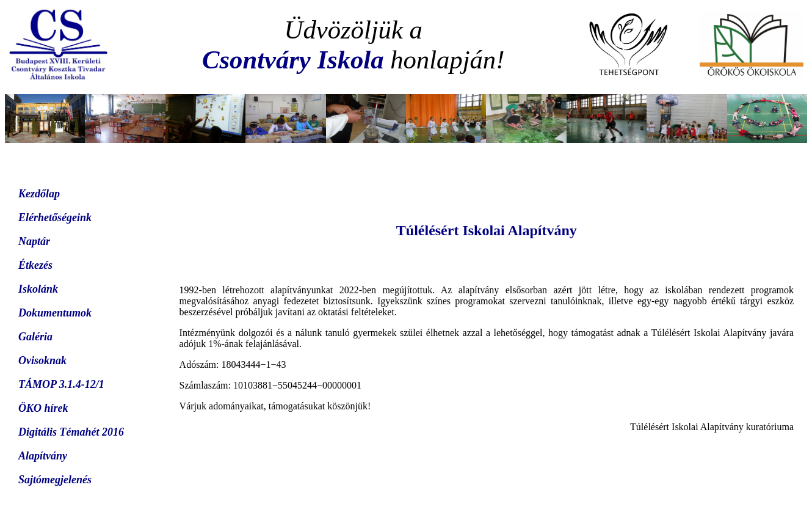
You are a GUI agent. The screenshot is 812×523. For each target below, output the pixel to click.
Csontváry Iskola (293, 60)
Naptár (34, 241)
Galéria (35, 337)
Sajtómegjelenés (55, 480)
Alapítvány (43, 456)
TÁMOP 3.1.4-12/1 (61, 384)
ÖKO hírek (43, 408)
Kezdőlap (39, 194)
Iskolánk (38, 289)
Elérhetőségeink (55, 218)
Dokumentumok (55, 313)
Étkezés (35, 265)
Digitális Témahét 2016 (71, 432)
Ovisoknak (42, 360)
